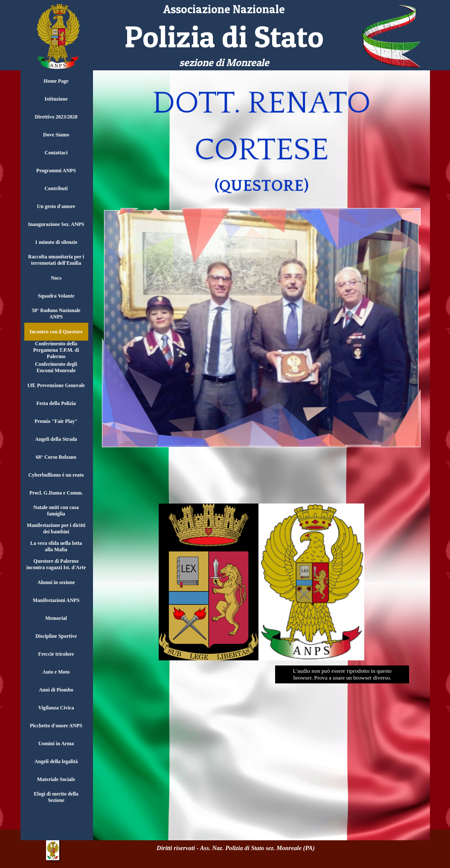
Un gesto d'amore (56, 206)
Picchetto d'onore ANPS (56, 726)
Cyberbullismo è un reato (56, 475)
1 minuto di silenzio (56, 242)
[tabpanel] (224, 36)
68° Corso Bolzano (56, 457)
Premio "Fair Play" (56, 421)
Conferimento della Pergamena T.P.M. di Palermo (56, 350)
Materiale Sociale (56, 779)
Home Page (56, 81)
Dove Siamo (56, 135)
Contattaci (56, 153)
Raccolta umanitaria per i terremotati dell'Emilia (56, 260)
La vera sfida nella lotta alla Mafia (56, 546)
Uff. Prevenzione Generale (56, 385)
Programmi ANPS (56, 171)
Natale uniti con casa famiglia (56, 511)
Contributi (56, 188)
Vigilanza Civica (56, 708)
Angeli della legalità (56, 761)
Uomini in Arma (56, 744)
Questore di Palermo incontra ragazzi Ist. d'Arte (56, 564)
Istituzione (56, 99)
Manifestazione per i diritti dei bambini (56, 528)
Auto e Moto (56, 672)
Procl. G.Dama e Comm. (56, 493)
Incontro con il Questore (56, 332)
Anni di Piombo (56, 690)
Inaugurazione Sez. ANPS (56, 224)
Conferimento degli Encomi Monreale (56, 367)
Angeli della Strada (56, 439)
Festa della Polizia (56, 403)
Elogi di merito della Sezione (56, 797)
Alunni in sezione (56, 582)
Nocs (56, 278)
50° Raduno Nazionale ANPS (56, 314)
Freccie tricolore (56, 654)
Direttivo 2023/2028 (56, 117)
